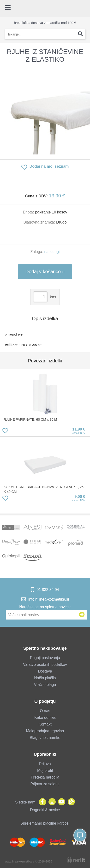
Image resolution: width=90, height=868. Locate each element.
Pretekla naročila (45, 777)
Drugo (61, 222)
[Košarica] (84, 8)
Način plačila (45, 678)
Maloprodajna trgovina (45, 731)
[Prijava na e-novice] (82, 615)
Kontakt (45, 724)
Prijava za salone (45, 784)
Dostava (45, 671)
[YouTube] (60, 802)
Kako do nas (45, 717)
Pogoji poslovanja (45, 658)
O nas (45, 711)
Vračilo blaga (45, 685)
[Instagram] (51, 802)
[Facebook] (41, 802)
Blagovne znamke (45, 738)
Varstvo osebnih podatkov (45, 664)
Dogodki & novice (45, 810)
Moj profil (45, 771)
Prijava (45, 764)
